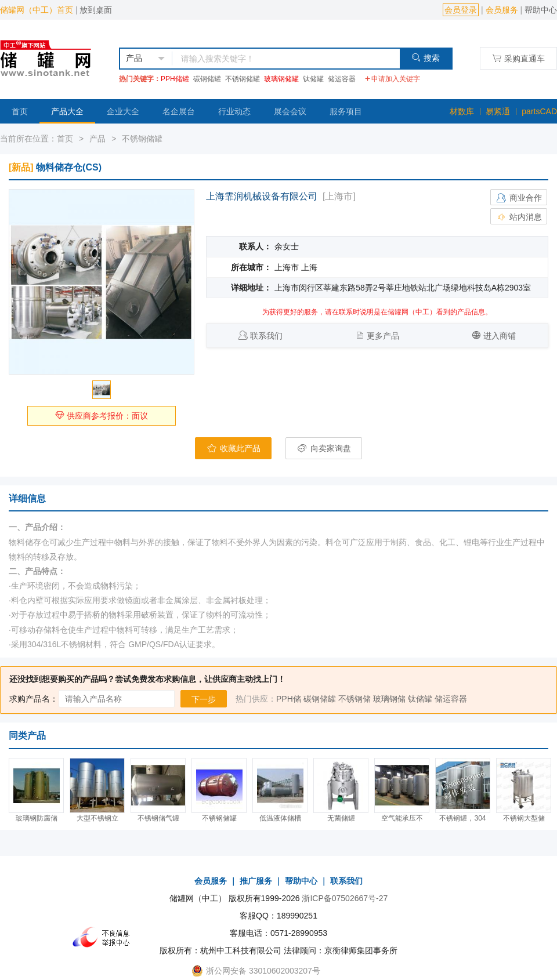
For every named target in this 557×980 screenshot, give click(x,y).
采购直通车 (518, 58)
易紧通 (498, 111)
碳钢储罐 (207, 79)
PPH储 (289, 699)
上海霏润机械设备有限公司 (262, 196)
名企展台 (179, 111)
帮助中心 (541, 10)
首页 (20, 111)
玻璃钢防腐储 (37, 818)
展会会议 (290, 111)
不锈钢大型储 (524, 818)
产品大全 (67, 111)
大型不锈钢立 (97, 818)
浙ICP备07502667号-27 (345, 898)
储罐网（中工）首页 (37, 10)
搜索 (426, 58)
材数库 (462, 111)
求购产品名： (34, 699)
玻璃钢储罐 (281, 79)
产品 (97, 139)
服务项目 (346, 111)
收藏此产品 (233, 448)
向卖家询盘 (324, 448)
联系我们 (266, 336)
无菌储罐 (341, 818)
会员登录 (461, 10)
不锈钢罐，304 (462, 818)
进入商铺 (500, 336)
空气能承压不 (402, 818)
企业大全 (123, 111)
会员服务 (502, 10)
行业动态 (234, 111)
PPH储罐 (175, 79)
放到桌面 (96, 10)
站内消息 (519, 217)
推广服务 (256, 881)
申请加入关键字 (392, 79)
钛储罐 (313, 79)
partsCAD (539, 111)
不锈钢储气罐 (158, 818)
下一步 (204, 699)
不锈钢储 (355, 699)
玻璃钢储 (389, 699)
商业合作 (519, 198)
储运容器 (342, 79)
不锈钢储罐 (243, 79)
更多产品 (383, 336)
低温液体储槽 (280, 818)
